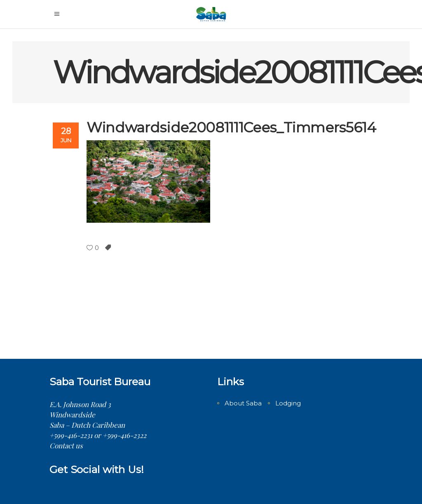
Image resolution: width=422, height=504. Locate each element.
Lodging (288, 403)
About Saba (243, 403)
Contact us (66, 445)
